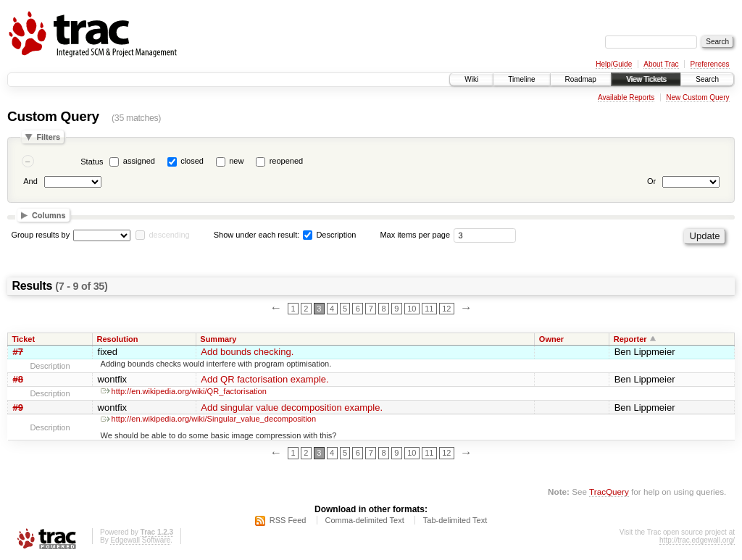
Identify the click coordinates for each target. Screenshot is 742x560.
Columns (49, 215)
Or (651, 181)
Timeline (521, 79)
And (30, 181)
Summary (218, 339)
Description (329, 235)
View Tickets (646, 79)
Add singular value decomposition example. (292, 408)
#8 (18, 379)
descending (169, 235)
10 (412, 309)
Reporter (630, 339)
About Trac (661, 64)
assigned (139, 161)
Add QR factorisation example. (264, 379)
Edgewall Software (140, 540)
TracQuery (609, 492)
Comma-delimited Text (365, 520)
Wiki (471, 79)
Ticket (24, 339)
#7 (18, 352)
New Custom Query (697, 97)
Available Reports (626, 97)
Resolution (118, 339)
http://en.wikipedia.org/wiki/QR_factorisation (184, 391)
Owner (551, 339)
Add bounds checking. (247, 352)
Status (92, 162)
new (236, 161)
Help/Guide (614, 64)
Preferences (710, 64)
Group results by (41, 235)
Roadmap (581, 79)
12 (446, 309)
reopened (287, 161)
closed (192, 161)
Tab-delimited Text (455, 520)
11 (429, 309)
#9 (18, 408)
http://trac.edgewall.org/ (697, 540)
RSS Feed (288, 520)
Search (707, 79)
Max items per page (415, 235)
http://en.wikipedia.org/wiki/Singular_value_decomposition (208, 419)
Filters (48, 137)
